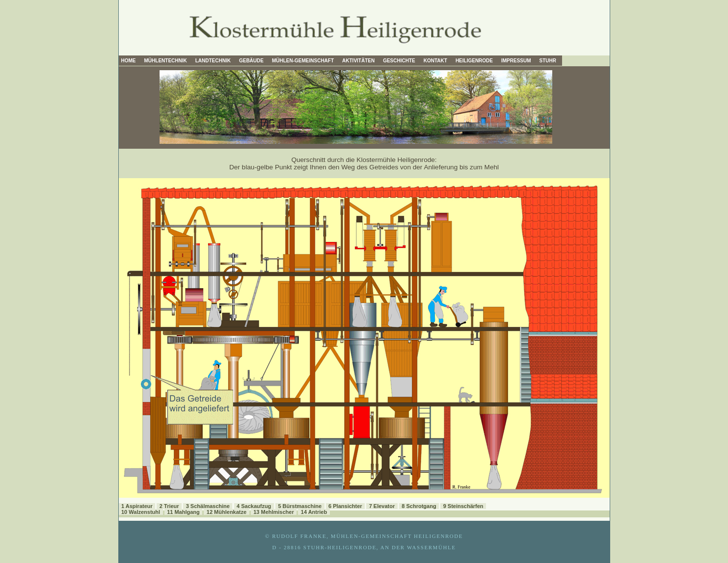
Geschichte (399, 61)
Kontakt (435, 61)
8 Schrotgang (419, 506)
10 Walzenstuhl (141, 512)
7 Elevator (382, 506)
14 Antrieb (314, 512)
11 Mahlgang (183, 512)
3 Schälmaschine (208, 506)
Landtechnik (213, 61)
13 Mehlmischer (274, 512)
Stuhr (548, 61)
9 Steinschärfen (463, 506)
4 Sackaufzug (254, 506)
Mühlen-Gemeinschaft (303, 61)
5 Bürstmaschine (300, 506)
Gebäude (251, 61)
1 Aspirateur (137, 506)
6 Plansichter (345, 506)
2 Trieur (169, 506)
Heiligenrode (474, 61)
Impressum (516, 61)
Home (129, 61)
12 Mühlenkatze (227, 512)
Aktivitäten (358, 61)
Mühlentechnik (166, 61)
